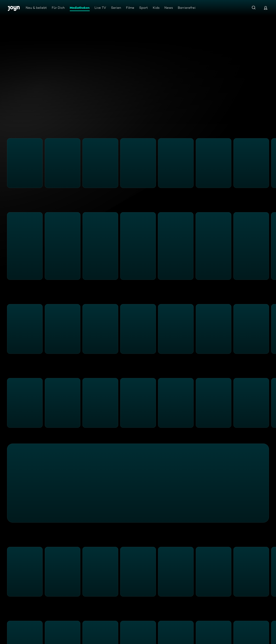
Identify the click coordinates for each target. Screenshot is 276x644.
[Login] (266, 8)
